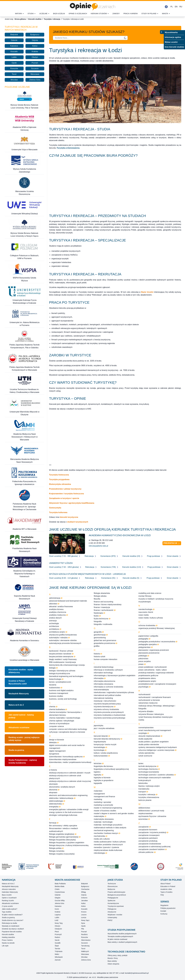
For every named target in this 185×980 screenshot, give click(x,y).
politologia (144, 656)
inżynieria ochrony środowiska (106, 709)
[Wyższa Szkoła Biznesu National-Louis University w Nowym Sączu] (24, 228)
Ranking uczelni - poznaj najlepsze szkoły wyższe (24, 739)
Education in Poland (168, 886)
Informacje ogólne (173, 37)
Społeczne (111, 901)
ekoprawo (53, 793)
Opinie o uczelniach (78, 14)
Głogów (58, 898)
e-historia (53, 770)
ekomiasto (53, 784)
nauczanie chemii (146, 612)
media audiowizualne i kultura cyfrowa (110, 842)
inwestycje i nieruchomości (105, 701)
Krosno (84, 912)
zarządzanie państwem (148, 838)
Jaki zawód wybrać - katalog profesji (21, 716)
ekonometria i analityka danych (62, 787)
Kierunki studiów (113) (133, 567)
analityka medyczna (59, 615)
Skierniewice (86, 940)
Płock (57, 932)
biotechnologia (56, 679)
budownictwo (56, 688)
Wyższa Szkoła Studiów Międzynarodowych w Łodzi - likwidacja (87, 574)
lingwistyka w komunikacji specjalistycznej (111, 769)
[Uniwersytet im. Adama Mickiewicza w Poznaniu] (24, 318)
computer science (56, 726)
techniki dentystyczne (149, 766)
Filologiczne (112, 909)
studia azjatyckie (145, 739)
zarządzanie (145, 827)
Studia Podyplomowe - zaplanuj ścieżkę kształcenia (23, 761)
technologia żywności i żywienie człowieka (157, 775)
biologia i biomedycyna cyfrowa (62, 671)
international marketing (103, 698)
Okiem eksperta (113, 964)
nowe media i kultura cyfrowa (151, 618)
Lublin (14, 57)
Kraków (35, 52)
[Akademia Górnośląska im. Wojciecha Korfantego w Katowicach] (24, 567)
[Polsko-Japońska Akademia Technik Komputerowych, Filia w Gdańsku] (24, 340)
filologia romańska (57, 851)
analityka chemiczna (58, 612)
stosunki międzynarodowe (150, 736)
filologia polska (56, 848)
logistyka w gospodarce (104, 780)
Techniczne (112, 884)
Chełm (57, 889)
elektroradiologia (57, 801)
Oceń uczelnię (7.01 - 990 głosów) (65, 556)
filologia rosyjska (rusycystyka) (62, 854)
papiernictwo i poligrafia (148, 636)
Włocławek (59, 957)
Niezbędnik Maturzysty (19, 694)
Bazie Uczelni (147, 292)
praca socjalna (144, 661)
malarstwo (98, 791)
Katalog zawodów (8, 937)
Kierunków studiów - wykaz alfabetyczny (21, 671)
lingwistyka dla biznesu (103, 766)
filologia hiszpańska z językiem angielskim (67, 843)
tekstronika (143, 783)
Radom (57, 937)
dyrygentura (54, 754)
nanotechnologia (146, 609)
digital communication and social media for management (67, 747)
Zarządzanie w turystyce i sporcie (64, 498)
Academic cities (166, 889)
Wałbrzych (85, 951)
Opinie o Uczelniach (9, 898)
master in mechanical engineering (108, 808)
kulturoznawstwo (102, 756)
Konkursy (164, 914)
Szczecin (35, 68)
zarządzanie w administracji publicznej (154, 847)
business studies (56, 696)
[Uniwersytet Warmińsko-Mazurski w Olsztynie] (24, 407)
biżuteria (53, 685)
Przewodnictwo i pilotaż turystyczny (65, 489)
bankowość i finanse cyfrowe (61, 651)
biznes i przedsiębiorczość (60, 682)
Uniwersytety (112, 917)
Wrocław (14, 80)
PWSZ (110, 920)
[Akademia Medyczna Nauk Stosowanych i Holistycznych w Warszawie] (24, 431)
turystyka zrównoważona (149, 797)
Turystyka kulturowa (58, 512)
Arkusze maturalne (9, 889)
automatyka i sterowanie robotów (63, 640)
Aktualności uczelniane (19, 728)
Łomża (84, 917)
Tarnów (57, 949)
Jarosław (84, 901)
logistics (97, 772)
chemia (53, 707)
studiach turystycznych (78, 522)
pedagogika (144, 639)
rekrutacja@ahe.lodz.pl (98, 546)
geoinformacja (101, 635)
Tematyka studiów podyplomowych (120, 936)
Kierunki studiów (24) (133, 556)
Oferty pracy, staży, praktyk (118, 955)
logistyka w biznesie (102, 778)
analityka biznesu (56, 609)
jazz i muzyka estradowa (104, 728)
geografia (99, 632)
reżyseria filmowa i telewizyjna (151, 714)
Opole (14, 63)
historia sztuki (100, 657)
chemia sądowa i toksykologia (62, 721)
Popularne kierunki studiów (12, 932)
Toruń (14, 74)
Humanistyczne (113, 903)
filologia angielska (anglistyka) (63, 834)
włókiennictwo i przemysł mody (151, 811)
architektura (55, 629)
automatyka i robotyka (60, 638)
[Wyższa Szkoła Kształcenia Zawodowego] (24, 164)
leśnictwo (99, 763)
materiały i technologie (103, 822)
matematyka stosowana (104, 819)
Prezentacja (172, 543)
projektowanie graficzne (148, 675)
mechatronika (101, 836)
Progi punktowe (155, 556)
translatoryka (144, 789)
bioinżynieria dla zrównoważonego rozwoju (67, 665)
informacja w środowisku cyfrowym (108, 670)
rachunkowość (144, 694)
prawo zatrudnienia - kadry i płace (152, 670)
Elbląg (83, 892)
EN (176, 7)
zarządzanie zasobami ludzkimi (153, 849)
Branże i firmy (113, 958)
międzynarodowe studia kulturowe (108, 850)
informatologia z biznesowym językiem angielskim (115, 675)
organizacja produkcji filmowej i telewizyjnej (157, 628)
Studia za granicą (16, 750)
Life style (5, 946)
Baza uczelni (59, 14)
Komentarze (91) (110, 578)
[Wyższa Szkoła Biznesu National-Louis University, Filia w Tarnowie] (24, 100)
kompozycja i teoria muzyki (105, 744)
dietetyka (54, 742)
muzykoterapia (145, 602)
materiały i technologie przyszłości (108, 825)
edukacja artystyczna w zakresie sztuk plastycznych (65, 777)
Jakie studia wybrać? (10, 909)
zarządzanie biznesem (148, 830)
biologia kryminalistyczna (60, 673)
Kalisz (83, 903)
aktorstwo (54, 604)
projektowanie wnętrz (147, 681)
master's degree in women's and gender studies (114, 813)
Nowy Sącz (85, 920)
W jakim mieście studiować (117, 939)
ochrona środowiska (148, 625)
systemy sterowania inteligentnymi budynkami (158, 747)
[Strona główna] (92, 7)
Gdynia (35, 40)
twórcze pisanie (145, 800)
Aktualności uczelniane (10, 903)
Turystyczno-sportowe (116, 906)
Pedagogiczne (113, 898)
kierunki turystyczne (69, 517)
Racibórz (84, 934)
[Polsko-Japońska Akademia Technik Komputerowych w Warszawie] (24, 362)
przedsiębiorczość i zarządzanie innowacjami (157, 684)
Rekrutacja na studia (9, 923)
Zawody (116, 14)
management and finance (104, 797)
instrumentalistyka (101, 690)
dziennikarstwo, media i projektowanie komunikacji (70, 762)
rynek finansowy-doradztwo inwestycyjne (155, 717)
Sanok (57, 940)
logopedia (98, 783)
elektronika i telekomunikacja (62, 798)
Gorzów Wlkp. (60, 901)
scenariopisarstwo (146, 728)
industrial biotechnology (104, 667)
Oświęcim (58, 929)
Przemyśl (58, 934)
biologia (54, 668)
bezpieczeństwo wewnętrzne (62, 657)
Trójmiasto (59, 951)
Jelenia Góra (59, 903)
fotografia (98, 621)
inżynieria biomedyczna (105, 707)
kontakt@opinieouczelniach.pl (137, 973)
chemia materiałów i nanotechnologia (65, 718)
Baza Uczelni (7, 895)
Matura (19, 14)
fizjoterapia (100, 613)
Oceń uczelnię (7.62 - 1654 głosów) (65, 567)
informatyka (100, 678)
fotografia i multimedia (103, 624)
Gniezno (84, 898)
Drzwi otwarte (174, 556)
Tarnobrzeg (85, 946)
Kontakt (163, 911)
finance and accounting (104, 602)
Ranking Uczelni (8, 901)
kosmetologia (101, 747)
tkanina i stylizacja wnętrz (149, 786)
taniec (141, 763)
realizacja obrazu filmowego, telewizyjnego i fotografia (157, 707)
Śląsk (57, 946)
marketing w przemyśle (103, 805)
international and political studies (107, 695)
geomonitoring (100, 638)
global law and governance (105, 640)
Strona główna (20, 19)
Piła (83, 929)
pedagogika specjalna (149, 644)
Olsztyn (35, 57)
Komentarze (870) (110, 556)
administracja (56, 598)
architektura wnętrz (58, 632)
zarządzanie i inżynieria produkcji (153, 832)
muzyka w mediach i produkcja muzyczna (156, 599)
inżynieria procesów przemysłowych (109, 712)
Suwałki (58, 943)
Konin (57, 909)
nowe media (143, 615)
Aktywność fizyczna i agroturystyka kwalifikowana (72, 503)
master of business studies (105, 811)
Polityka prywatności (168, 908)
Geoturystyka (55, 508)
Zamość (58, 960)
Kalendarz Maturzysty (10, 892)
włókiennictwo (144, 808)
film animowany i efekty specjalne (63, 826)
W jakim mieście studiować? (12, 915)
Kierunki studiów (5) (132, 578)
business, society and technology (63, 699)
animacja (53, 621)
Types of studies (166, 892)
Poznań (35, 63)
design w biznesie (57, 740)
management (99, 794)
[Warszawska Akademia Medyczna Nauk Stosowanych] (24, 454)
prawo (142, 664)
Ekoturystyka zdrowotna (60, 484)
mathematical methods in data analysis (110, 828)
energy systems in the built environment (66, 812)
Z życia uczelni (7, 906)
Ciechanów (85, 889)
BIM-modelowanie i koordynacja (62, 662)
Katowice (14, 46)
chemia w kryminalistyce (59, 724)
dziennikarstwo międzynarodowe (63, 759)
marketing (98, 799)
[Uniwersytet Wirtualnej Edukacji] (24, 207)
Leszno (84, 915)
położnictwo (143, 659)
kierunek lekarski (102, 736)
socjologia (144, 733)
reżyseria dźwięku (146, 711)
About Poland (165, 884)
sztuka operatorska (146, 753)
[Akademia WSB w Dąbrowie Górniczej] (24, 122)
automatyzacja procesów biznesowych (65, 643)
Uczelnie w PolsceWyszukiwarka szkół (18, 682)
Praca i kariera (131, 14)
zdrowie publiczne (147, 852)
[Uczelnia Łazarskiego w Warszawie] (24, 654)
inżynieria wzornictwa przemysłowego (110, 718)
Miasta (165, 14)
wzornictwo (144, 819)
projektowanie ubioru (147, 678)
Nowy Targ (59, 923)
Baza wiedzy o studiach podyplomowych (122, 942)
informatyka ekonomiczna (104, 681)
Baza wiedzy (112, 961)
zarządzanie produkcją (148, 841)
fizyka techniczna (102, 619)
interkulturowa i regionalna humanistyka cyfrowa (114, 692)
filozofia (97, 599)
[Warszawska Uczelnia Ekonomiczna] (24, 186)
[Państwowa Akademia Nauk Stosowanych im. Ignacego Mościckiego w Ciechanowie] (24, 500)
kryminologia (100, 750)
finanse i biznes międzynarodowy (108, 604)
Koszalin (14, 52)
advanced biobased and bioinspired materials (68, 601)
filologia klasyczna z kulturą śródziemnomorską (69, 845)
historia (98, 654)
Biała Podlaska (60, 884)
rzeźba (141, 720)
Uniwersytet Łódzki (61, 563)
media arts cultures (102, 839)
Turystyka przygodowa (59, 479)
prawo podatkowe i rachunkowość (153, 667)
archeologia (54, 623)
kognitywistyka (100, 742)
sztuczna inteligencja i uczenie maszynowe (158, 750)
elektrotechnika (57, 804)
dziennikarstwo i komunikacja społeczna (67, 757)
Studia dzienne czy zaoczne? (13, 920)
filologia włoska (100, 596)
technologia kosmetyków (149, 772)
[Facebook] (166, 7)
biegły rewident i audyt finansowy (63, 659)
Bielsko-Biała (60, 886)
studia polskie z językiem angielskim (153, 742)
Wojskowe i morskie (115, 915)
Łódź (57, 920)
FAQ (162, 895)
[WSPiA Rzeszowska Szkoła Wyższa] (24, 273)
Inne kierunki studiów (174, 47)
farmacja (54, 823)
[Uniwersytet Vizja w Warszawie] (24, 143)
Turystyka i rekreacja (52, 19)
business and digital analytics (61, 690)
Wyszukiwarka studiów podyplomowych (122, 934)
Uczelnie (43, 14)
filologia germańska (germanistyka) (65, 837)
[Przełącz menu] (162, 32)
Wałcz (57, 954)
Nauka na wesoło (8, 943)
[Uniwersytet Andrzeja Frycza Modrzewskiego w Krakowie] (24, 295)
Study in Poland (149, 14)
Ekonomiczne (113, 886)
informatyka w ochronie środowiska (108, 687)
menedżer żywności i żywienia (106, 847)
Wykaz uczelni (171, 42)
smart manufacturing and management (155, 730)
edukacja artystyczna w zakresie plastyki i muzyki (70, 773)
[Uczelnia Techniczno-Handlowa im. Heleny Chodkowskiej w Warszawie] (24, 385)
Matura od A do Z (16, 705)
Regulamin (164, 905)
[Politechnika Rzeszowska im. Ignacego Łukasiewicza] (24, 477)
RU (181, 7)
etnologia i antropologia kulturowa (63, 815)
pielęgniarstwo (146, 647)
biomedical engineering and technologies (66, 676)
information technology (103, 673)
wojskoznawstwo (145, 813)
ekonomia (54, 790)
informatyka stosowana (103, 684)
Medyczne (111, 889)
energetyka (55, 807)
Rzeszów (14, 68)
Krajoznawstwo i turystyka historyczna (66, 494)
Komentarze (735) (110, 567)
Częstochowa (60, 892)
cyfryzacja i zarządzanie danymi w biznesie (67, 732)
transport (143, 792)
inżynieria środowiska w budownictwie (110, 715)
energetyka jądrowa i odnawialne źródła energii (69, 809)
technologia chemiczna (149, 769)
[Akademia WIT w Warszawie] (24, 523)
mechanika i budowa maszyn (107, 833)
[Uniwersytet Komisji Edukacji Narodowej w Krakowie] (24, 613)
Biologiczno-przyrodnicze (117, 895)
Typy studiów (7, 912)
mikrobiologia (101, 853)
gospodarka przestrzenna (106, 643)
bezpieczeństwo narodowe (61, 654)
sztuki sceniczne (145, 756)
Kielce (35, 46)
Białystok (14, 35)
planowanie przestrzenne (149, 653)
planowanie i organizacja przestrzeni (154, 650)
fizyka (97, 616)
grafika (97, 646)
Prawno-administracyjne (116, 892)
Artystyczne (112, 912)
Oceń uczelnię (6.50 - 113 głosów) (65, 578)
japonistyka (99, 726)
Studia (31, 14)
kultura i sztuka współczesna (106, 753)
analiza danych (55, 618)
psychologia (145, 687)
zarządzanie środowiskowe (150, 844)
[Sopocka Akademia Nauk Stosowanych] (24, 591)
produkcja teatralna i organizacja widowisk (156, 673)
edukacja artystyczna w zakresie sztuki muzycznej (70, 781)
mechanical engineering (104, 830)
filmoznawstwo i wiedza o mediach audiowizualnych (64, 830)
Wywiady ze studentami (11, 926)
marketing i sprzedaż (103, 802)
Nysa (83, 923)
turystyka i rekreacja (148, 795)
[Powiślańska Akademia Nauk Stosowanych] (24, 544)
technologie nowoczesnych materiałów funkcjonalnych (155, 779)
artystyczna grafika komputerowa (63, 635)
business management (59, 693)
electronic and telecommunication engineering (68, 795)
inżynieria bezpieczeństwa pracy (107, 704)
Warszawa (35, 74)
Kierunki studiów (99, 14)
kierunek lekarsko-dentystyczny (108, 739)
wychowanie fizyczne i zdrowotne (152, 816)
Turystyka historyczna (59, 475)
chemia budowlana (58, 709)
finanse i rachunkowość (105, 610)
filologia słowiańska (102, 593)
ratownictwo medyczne (148, 703)
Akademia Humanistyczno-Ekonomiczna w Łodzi (120, 535)
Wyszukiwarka (171, 32)
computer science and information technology (68, 729)
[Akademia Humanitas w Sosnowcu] (24, 634)
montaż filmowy (145, 596)
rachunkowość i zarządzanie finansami (155, 697)
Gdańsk (14, 40)
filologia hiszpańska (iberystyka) (62, 840)
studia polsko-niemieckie (149, 744)
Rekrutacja (91, 556)
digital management (57, 751)
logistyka (99, 775)
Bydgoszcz (35, 35)
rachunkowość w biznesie (149, 700)
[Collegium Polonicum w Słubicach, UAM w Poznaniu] (24, 251)
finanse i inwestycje (102, 607)
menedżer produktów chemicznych (108, 845)
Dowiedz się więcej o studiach (13, 929)
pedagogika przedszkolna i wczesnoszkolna (158, 642)
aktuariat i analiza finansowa (61, 606)
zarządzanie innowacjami (149, 835)
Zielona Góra (35, 80)
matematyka (100, 816)
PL (172, 7)
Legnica (58, 915)
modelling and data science (150, 593)
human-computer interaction (106, 659)
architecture (54, 626)
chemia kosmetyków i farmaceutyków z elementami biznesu (65, 714)
